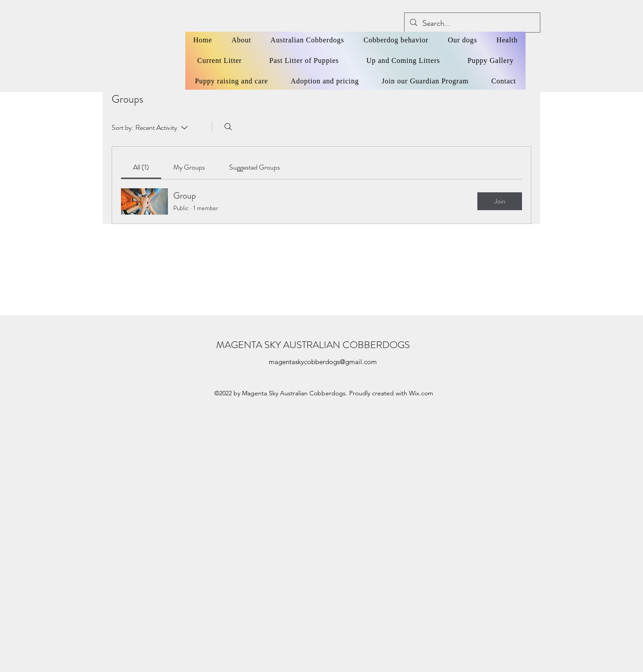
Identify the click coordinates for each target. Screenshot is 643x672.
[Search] (228, 127)
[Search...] (472, 24)
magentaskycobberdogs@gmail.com (323, 362)
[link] (141, 167)
